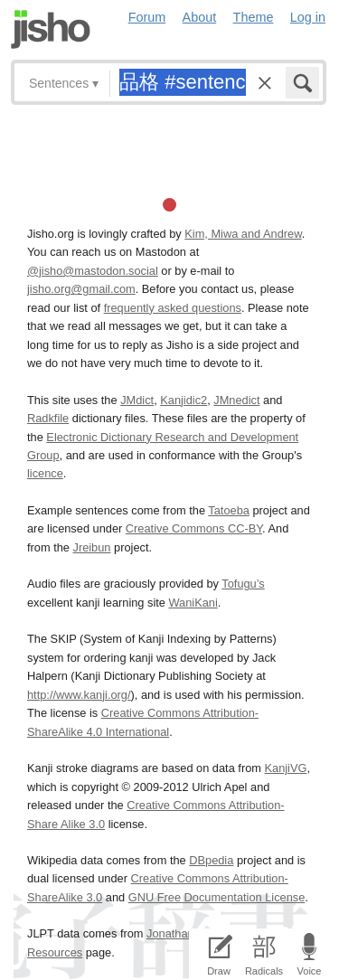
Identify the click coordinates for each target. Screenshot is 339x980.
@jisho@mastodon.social (93, 271)
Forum (147, 17)
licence (45, 473)
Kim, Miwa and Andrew (243, 234)
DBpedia (211, 860)
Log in (308, 17)
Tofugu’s (243, 584)
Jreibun (92, 547)
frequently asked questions (173, 308)
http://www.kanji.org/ (79, 695)
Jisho (51, 29)
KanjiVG (285, 768)
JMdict (137, 400)
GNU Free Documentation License (217, 897)
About (200, 17)
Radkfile (48, 418)
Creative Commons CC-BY (194, 528)
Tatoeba (229, 510)
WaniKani (193, 603)
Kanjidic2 (184, 400)
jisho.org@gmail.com (81, 289)
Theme (254, 17)
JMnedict (236, 400)
